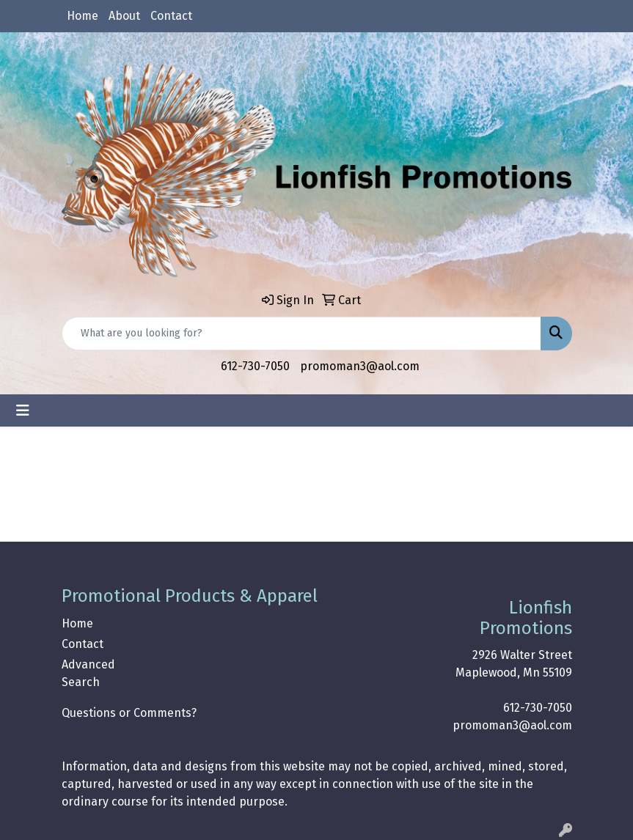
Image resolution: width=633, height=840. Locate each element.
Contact (171, 16)
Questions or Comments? (129, 713)
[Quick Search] (301, 334)
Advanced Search (88, 673)
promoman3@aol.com (360, 366)
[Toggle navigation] (23, 410)
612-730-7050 (255, 366)
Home (83, 16)
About (124, 16)
